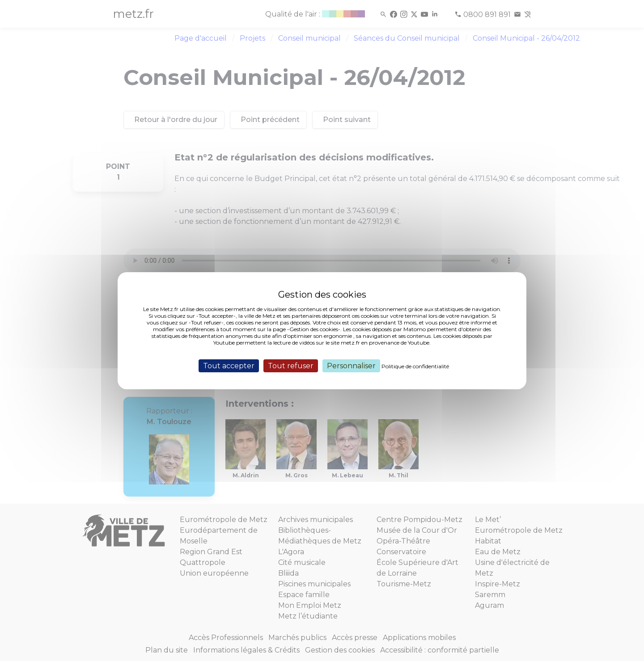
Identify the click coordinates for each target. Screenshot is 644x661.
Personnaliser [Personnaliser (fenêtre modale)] (351, 365)
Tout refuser (291, 365)
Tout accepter (229, 365)
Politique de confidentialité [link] (415, 366)
